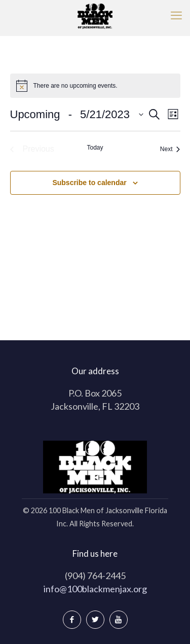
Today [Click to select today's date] (95, 148)
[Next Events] (170, 149)
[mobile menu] (176, 15)
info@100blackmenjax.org (95, 589)
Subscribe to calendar (89, 183)
